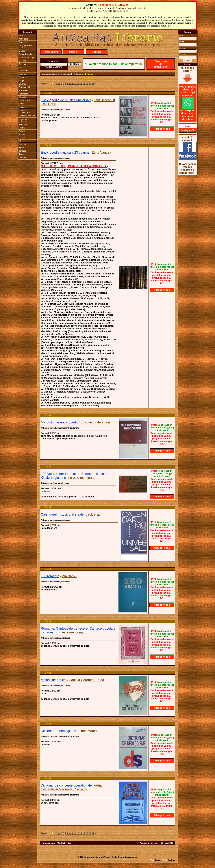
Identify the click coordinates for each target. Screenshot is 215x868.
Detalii (48, 93)
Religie (22, 138)
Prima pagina (48, 843)
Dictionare (24, 71)
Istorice (22, 107)
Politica (22, 128)
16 (90, 83)
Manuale (23, 124)
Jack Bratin (94, 514)
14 (84, 83)
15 (87, 83)
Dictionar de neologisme (59, 731)
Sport (21, 148)
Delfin (22, 67)
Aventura (23, 42)
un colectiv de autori (95, 422)
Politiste (23, 131)
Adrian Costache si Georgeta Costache (72, 787)
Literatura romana (27, 116)
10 (72, 83)
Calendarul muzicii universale (62, 514)
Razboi (22, 134)
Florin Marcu (88, 731)
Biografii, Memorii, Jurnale (27, 47)
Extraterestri (24, 87)
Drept (22, 81)
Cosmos (23, 61)
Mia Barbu (69, 576)
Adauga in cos (162, 129)
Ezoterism (24, 90)
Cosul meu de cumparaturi (161, 64)
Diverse (22, 74)
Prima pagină (51, 52)
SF (20, 141)
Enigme (22, 84)
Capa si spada (25, 54)
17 (93, 83)
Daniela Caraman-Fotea (86, 680)
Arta (21, 36)
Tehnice (23, 151)
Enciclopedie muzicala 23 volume (65, 153)
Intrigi (22, 104)
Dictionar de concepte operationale (66, 785)
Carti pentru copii (27, 57)
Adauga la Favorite (149, 843)
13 (81, 83)
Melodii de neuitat (54, 680)
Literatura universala (24, 120)
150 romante (50, 576)
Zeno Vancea (101, 153)
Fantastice (24, 94)
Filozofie (23, 97)
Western (23, 157)
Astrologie (24, 39)
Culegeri (23, 64)
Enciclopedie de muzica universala (66, 100)
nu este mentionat (81, 478)
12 (78, 83)
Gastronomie (25, 100)
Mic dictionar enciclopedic (60, 422)
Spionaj (22, 144)
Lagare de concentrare (24, 111)
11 (75, 83)
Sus (69, 843)
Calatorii (23, 51)
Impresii (74, 52)
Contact (96, 52)
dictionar (89, 74)
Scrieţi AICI (187, 130)
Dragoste (23, 77)
